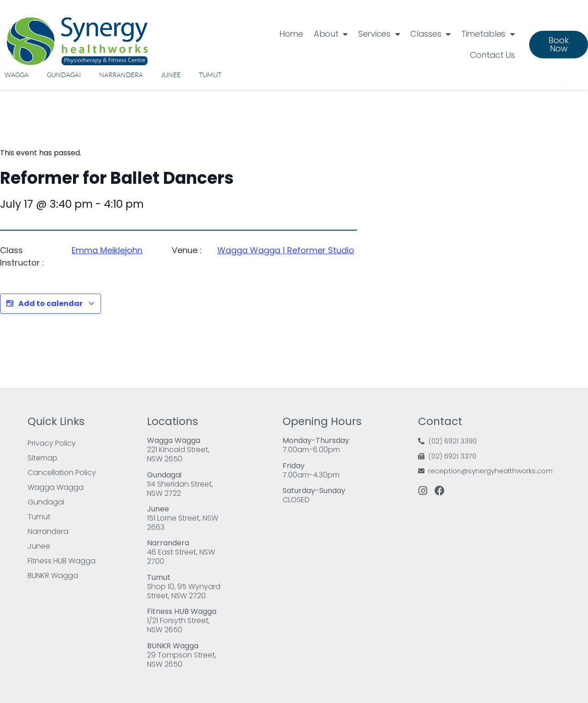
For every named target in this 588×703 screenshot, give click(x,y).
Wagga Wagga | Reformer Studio (286, 250)
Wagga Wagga (56, 487)
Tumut (210, 75)
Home (291, 34)
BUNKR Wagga (53, 575)
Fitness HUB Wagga (62, 561)
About (331, 34)
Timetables (488, 34)
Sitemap (42, 458)
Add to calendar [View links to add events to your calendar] (51, 304)
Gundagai (64, 75)
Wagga (17, 75)
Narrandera (121, 75)
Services (379, 34)
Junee (171, 75)
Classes (430, 34)
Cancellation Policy (62, 473)
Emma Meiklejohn (107, 250)
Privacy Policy (52, 443)
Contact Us (492, 55)
